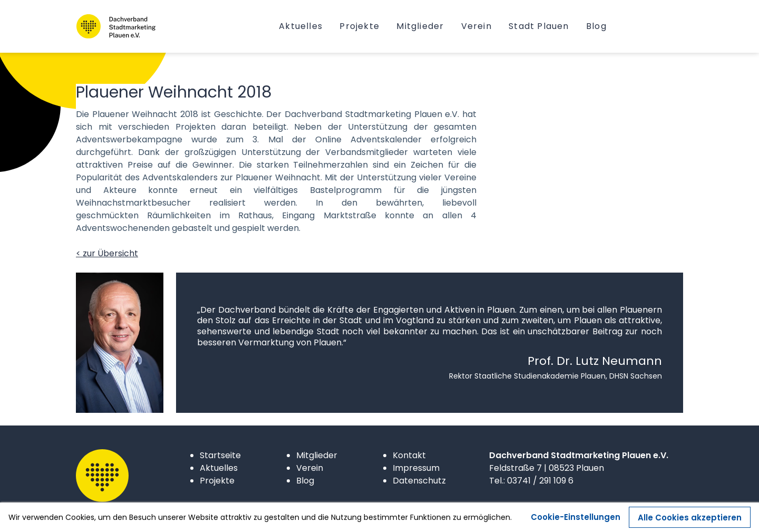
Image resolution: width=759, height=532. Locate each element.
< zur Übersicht (107, 253)
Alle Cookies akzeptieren (690, 522)
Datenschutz (419, 481)
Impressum (416, 468)
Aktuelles (219, 468)
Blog (305, 481)
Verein (310, 468)
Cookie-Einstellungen (576, 521)
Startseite (220, 455)
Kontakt (409, 455)
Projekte (217, 481)
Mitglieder (317, 455)
